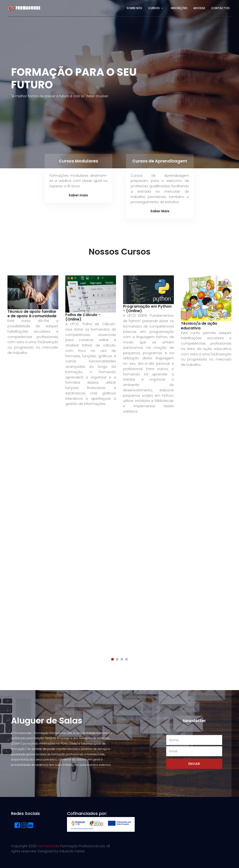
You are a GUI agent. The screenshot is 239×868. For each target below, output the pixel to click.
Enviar (194, 764)
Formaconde (48, 846)
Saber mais (78, 195)
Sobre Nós (134, 8)
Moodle (199, 8)
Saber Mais (160, 211)
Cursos (154, 8)
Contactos (220, 8)
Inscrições (179, 8)
